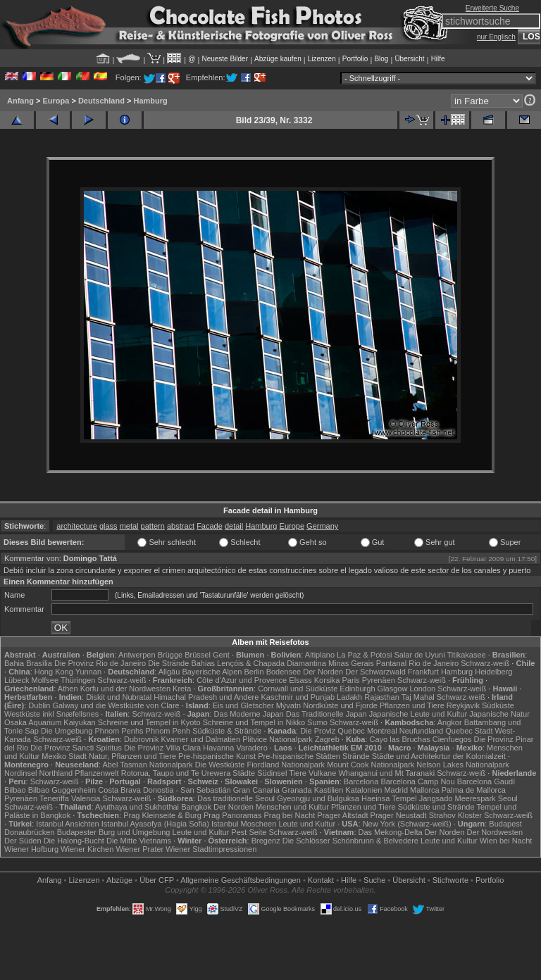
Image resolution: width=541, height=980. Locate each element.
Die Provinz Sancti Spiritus (76, 748)
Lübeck (17, 680)
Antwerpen (137, 655)
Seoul (508, 798)
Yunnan (88, 672)
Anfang (20, 101)
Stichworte (450, 880)
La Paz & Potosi (364, 655)
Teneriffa (54, 798)
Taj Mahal (418, 697)
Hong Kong (54, 672)
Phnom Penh (168, 731)
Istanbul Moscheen (244, 824)
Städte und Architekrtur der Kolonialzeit (439, 756)
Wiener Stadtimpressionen (211, 849)
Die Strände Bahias (181, 663)
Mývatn (288, 705)
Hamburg (150, 101)
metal (129, 526)
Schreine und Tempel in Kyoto (149, 722)
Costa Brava (119, 790)
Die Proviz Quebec (332, 731)
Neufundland (421, 731)
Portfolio (355, 59)
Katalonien (363, 790)
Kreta (182, 689)
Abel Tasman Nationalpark (147, 765)
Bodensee (284, 672)
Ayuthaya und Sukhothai (137, 807)
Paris (351, 680)
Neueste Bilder (225, 59)
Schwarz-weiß (485, 663)
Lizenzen (322, 59)
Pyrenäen (379, 680)
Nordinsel (20, 773)
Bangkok (196, 807)
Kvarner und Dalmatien (201, 739)
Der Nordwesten (495, 832)
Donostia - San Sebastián (187, 790)
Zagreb (327, 739)
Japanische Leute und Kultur (418, 714)
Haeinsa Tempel (389, 798)
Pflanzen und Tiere (412, 705)
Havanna (218, 748)
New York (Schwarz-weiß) (407, 824)
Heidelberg (493, 672)
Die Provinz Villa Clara (162, 748)
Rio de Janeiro (434, 663)
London (422, 689)
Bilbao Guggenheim (62, 790)
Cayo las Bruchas (400, 739)
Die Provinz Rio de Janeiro (100, 663)
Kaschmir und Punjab (298, 697)
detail (234, 526)
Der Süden (23, 841)
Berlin (254, 672)
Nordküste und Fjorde (340, 705)
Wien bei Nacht (506, 841)
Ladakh (349, 697)
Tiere (298, 773)
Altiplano (320, 655)
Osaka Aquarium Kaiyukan (50, 722)
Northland (56, 773)
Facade (210, 526)
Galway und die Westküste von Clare (116, 705)
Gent (221, 655)
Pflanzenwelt (97, 773)
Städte (244, 773)
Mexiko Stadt (64, 756)
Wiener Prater (139, 849)
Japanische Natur (499, 714)
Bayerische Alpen (212, 672)
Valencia (86, 798)
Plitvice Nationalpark (278, 739)
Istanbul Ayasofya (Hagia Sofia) (155, 824)
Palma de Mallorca (474, 790)
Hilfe (438, 59)
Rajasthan (382, 697)
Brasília (39, 663)
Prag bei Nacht (290, 815)
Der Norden (323, 672)
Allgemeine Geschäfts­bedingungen (241, 880)
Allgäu (169, 672)
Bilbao (15, 790)
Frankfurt (423, 672)
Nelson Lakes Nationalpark (462, 765)
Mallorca (425, 790)
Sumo (317, 722)
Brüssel (198, 655)
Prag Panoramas (233, 815)
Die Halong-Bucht (74, 841)
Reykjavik (463, 705)
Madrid (396, 790)
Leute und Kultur (307, 824)
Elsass (300, 680)
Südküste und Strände (436, 807)
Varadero (251, 748)
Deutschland (101, 101)
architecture (76, 526)
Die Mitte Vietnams (139, 841)
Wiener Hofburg (31, 849)
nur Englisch (496, 37)
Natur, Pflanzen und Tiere (132, 756)
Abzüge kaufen (278, 59)
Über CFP (157, 880)
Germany (322, 526)
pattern (153, 526)
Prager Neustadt (399, 815)
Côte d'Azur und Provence (242, 680)
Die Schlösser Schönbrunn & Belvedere (350, 841)
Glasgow (393, 689)
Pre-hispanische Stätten (299, 756)
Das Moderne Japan (249, 714)
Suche (374, 880)
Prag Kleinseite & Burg (162, 815)
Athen (68, 689)
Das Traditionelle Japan (327, 714)
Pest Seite (249, 832)
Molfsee (45, 680)
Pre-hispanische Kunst (217, 756)
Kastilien (329, 790)
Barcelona (361, 781)
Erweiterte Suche (492, 8)
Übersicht (409, 59)
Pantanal (391, 663)
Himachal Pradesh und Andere (206, 697)
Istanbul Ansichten (67, 824)
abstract (181, 526)
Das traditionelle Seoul (236, 798)
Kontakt (321, 880)
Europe (292, 526)
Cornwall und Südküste (298, 689)
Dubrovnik (142, 739)
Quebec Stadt (469, 731)
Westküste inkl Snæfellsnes (51, 714)
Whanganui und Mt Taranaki (386, 773)
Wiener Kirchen (87, 849)
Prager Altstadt (342, 815)
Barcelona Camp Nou (417, 781)
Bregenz (266, 841)
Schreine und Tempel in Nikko (254, 722)
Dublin (39, 705)
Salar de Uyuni (419, 655)
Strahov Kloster (455, 815)
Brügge (170, 655)
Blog (381, 59)
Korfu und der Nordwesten (125, 689)
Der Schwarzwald (375, 672)
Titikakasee (466, 655)
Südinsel (272, 773)
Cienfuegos (452, 739)
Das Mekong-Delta (391, 832)
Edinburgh (357, 689)
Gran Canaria (256, 790)
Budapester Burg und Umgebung (114, 832)
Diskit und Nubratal (119, 697)
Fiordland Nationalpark (286, 765)
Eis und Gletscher (243, 705)
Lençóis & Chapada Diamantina (272, 663)
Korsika (327, 680)
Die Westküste (220, 765)
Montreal (382, 731)
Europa (56, 101)
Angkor (450, 722)
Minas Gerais (351, 663)
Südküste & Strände (227, 731)
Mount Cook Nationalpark (371, 765)
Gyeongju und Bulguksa (318, 798)
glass (108, 526)
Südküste (498, 705)
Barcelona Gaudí (486, 781)
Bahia (14, 663)
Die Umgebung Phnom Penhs (92, 731)
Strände (356, 756)
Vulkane (322, 773)
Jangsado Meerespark (458, 798)
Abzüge (119, 880)
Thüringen (78, 680)
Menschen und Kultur (292, 807)
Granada (297, 790)
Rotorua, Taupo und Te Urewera (176, 773)
